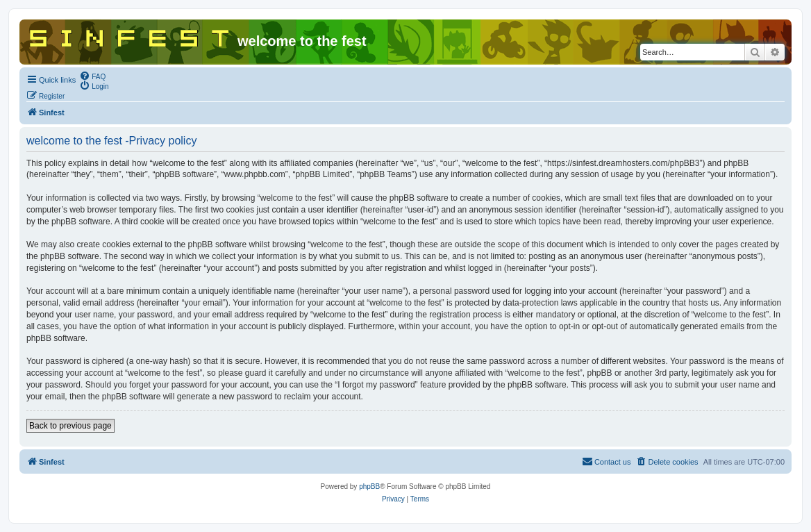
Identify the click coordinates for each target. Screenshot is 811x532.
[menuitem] (92, 76)
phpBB (369, 487)
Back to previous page (70, 426)
